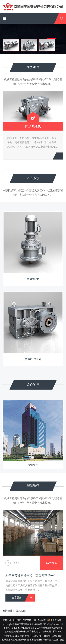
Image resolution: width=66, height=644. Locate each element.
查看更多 (17, 598)
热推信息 (7, 620)
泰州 (60, 636)
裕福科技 (57, 632)
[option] (33, 128)
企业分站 (17, 620)
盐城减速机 (48, 628)
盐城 (55, 636)
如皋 (46, 636)
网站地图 (27, 620)
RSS (35, 620)
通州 (27, 636)
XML (40, 620)
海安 (36, 636)
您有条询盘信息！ (54, 620)
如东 (51, 636)
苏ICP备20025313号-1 (22, 628)
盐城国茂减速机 (19, 632)
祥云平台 (47, 640)
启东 (32, 636)
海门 (41, 636)
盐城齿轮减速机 (20, 640)
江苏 (17, 636)
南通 (22, 636)
